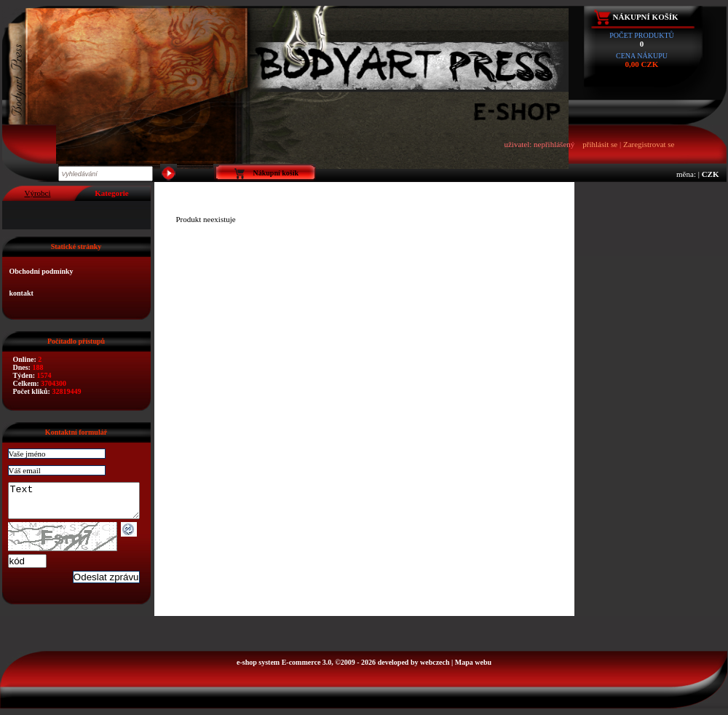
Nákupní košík (646, 17)
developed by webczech (414, 669)
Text (81, 504)
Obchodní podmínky (41, 271)
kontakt (21, 293)
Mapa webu (473, 669)
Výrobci (37, 193)
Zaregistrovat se (649, 144)
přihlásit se (600, 144)
